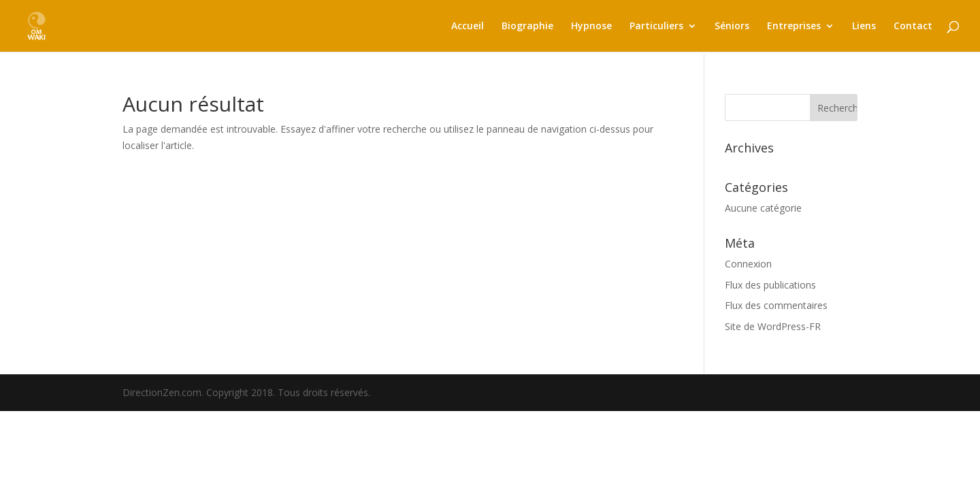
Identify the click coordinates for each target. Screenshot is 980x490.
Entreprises (794, 27)
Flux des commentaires (776, 305)
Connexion (748, 264)
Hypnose (591, 27)
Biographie (527, 27)
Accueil (468, 27)
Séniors (732, 27)
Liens (864, 27)
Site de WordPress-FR (773, 326)
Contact (913, 27)
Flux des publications (770, 285)
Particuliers (656, 27)
